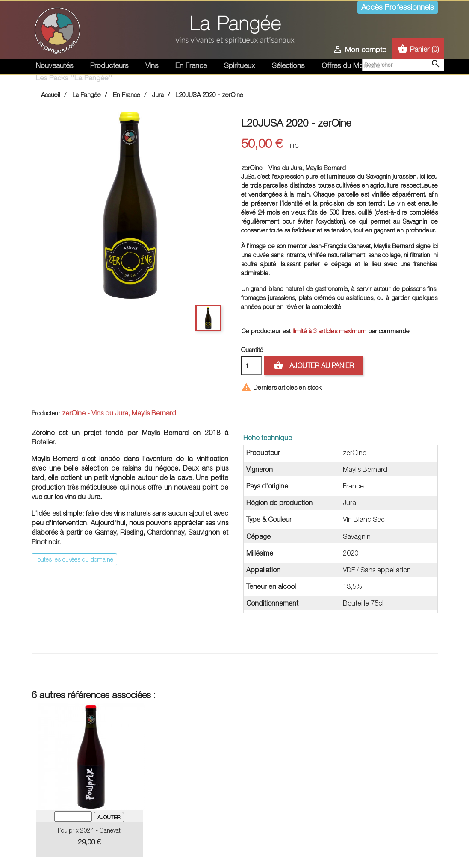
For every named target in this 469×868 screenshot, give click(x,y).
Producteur (46, 413)
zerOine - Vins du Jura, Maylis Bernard (119, 413)
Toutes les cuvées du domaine (74, 559)
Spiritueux (239, 65)
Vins (152, 65)
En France (191, 65)
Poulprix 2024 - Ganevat (89, 830)
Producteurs (109, 65)
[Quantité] (251, 366)
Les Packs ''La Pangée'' (74, 78)
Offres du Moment (351, 65)
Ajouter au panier (314, 366)
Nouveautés (55, 65)
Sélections (288, 65)
